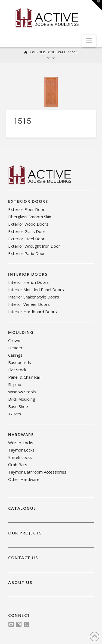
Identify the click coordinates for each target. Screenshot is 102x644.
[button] (89, 41)
